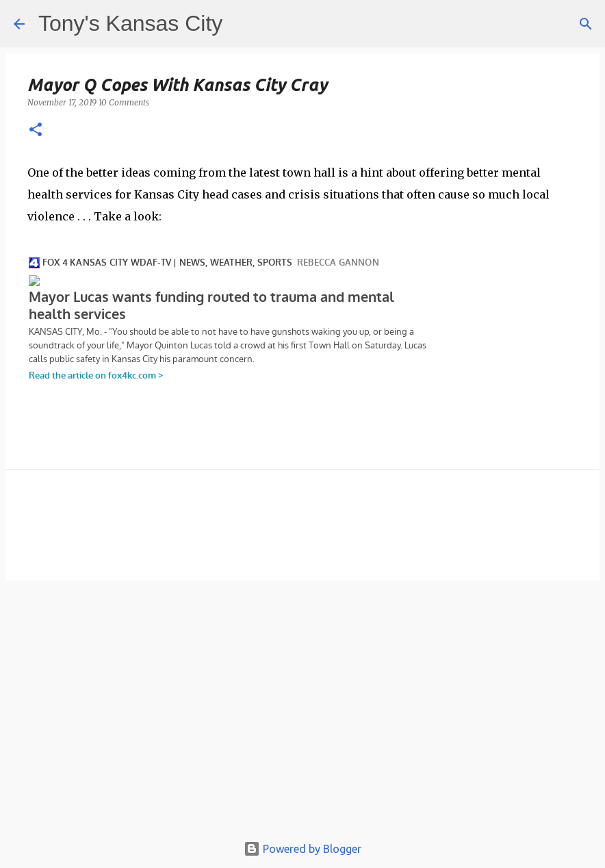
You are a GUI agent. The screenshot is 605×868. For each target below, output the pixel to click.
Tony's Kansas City (130, 23)
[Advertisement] (302, 713)
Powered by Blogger (302, 849)
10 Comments (124, 102)
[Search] (586, 24)
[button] (36, 130)
